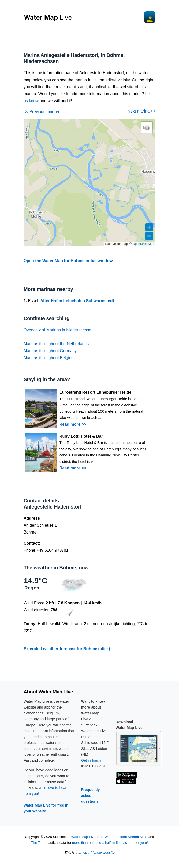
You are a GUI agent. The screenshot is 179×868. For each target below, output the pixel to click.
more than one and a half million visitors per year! (110, 843)
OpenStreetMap (143, 244)
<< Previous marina (41, 112)
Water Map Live (83, 837)
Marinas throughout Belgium (49, 358)
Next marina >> (142, 111)
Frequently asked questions (91, 796)
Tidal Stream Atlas (133, 837)
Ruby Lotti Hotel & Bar (81, 436)
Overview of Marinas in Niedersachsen (59, 330)
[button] (147, 127)
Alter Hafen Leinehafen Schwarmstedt (77, 301)
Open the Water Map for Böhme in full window (68, 261)
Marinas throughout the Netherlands (56, 344)
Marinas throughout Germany (50, 351)
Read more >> (73, 424)
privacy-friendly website (97, 853)
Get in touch (91, 760)
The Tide (38, 843)
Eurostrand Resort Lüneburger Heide (95, 392)
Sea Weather (107, 837)
